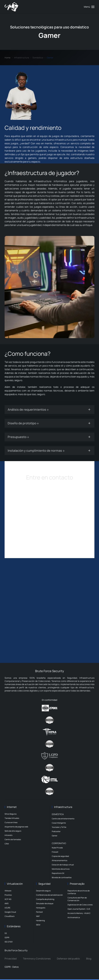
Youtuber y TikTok (59, 827)
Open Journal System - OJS (79, 909)
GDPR (7, 938)
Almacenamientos (60, 860)
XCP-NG (8, 899)
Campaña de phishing (45, 899)
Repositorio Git (58, 873)
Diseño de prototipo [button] (23, 423)
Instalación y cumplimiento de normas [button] (36, 451)
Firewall (55, 852)
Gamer (55, 836)
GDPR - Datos (12, 967)
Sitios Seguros (11, 814)
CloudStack (10, 916)
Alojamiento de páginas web (16, 827)
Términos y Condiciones (37, 959)
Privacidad (11, 959)
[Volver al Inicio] (11, 7)
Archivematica (74, 917)
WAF (38, 916)
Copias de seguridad (60, 856)
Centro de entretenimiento (63, 819)
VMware (8, 891)
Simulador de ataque (45, 903)
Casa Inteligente (59, 823)
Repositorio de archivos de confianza (79, 892)
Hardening (40, 920)
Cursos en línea (11, 822)
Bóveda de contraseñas (62, 877)
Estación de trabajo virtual (63, 865)
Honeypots (41, 908)
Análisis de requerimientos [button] (28, 409)
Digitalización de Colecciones (80, 905)
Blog (89, 959)
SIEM (38, 925)
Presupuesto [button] (18, 437)
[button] (89, 7)
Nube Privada (57, 848)
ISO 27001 (9, 942)
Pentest (39, 912)
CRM (7, 844)
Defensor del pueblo (68, 959)
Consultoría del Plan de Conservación (77, 899)
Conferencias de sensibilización (49, 895)
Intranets (8, 835)
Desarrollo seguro (43, 891)
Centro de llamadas (13, 839)
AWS (6, 903)
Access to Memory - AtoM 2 (79, 913)
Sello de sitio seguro (13, 831)
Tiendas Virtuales (12, 818)
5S (6, 933)
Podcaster (56, 831)
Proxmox (8, 895)
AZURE (7, 908)
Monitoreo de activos (61, 869)
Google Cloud (10, 912)
